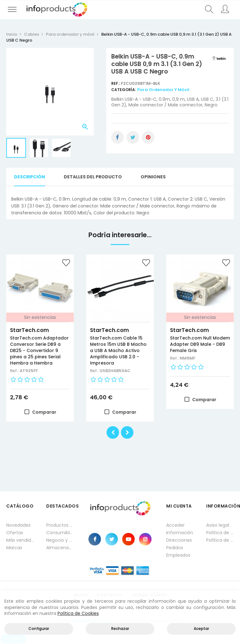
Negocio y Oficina (60, 540)
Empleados (178, 555)
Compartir (117, 137)
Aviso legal (218, 525)
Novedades (18, 525)
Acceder (175, 525)
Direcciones (179, 540)
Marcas (14, 548)
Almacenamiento (60, 548)
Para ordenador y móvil (163, 90)
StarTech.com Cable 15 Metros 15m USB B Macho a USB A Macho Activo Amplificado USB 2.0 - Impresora (118, 350)
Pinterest (148, 137)
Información (180, 533)
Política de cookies (220, 540)
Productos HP (60, 525)
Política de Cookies (78, 613)
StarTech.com (30, 330)
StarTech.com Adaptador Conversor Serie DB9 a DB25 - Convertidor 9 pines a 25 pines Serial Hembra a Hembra (39, 350)
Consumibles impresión (60, 533)
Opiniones (153, 177)
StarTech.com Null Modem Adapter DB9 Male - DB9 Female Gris (200, 344)
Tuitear (133, 137)
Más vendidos (20, 540)
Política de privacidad (220, 533)
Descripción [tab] (30, 177)
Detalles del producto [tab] (93, 177)
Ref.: (116, 83)
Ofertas (15, 533)
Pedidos (175, 548)
